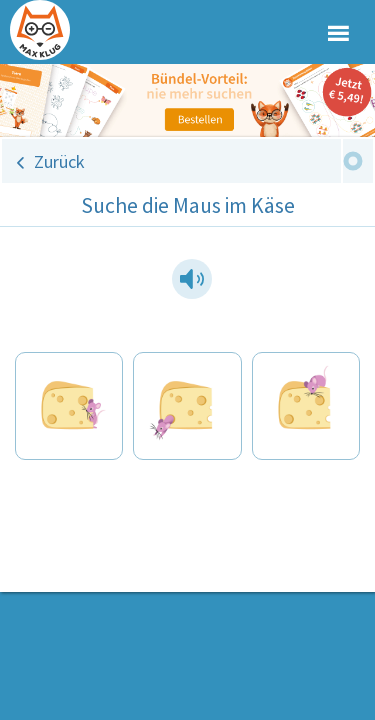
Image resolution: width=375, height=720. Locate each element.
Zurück (59, 161)
